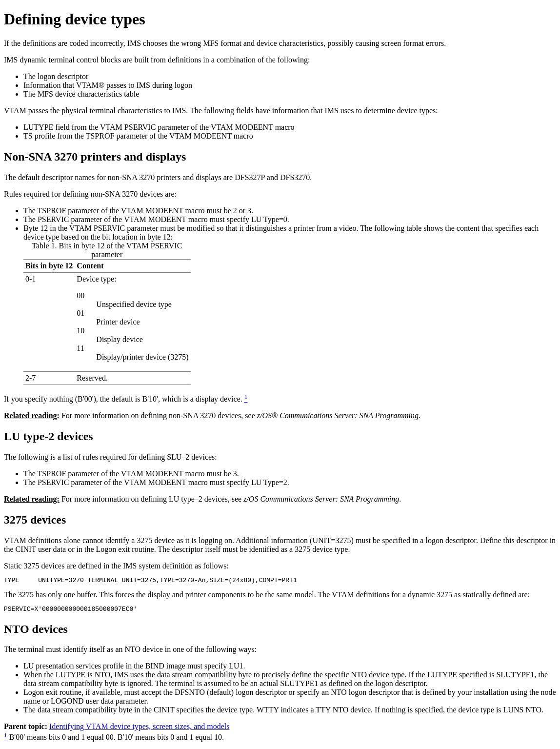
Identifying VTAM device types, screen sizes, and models (139, 729)
